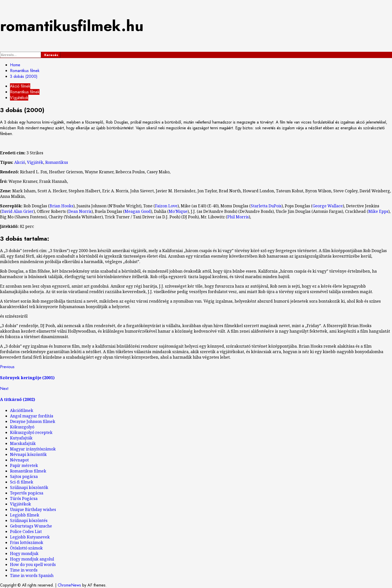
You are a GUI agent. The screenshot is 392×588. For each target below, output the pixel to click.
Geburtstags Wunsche (31, 526)
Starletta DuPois (266, 206)
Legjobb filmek (25, 515)
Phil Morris (238, 217)
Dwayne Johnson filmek (33, 421)
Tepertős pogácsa (27, 493)
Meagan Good (138, 211)
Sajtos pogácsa (24, 476)
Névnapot (19, 460)
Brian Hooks (61, 206)
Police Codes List (26, 531)
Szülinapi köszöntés (29, 520)
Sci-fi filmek (22, 482)
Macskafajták (23, 443)
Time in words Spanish (32, 575)
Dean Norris (80, 211)
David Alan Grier (17, 211)
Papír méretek (24, 465)
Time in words (24, 570)
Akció (20, 162)
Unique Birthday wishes (33, 509)
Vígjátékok (19, 98)
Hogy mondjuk (24, 553)
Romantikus (57, 162)
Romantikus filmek (25, 92)
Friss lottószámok (27, 542)
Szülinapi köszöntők (29, 487)
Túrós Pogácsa (24, 498)
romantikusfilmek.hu (72, 26)
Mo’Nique (178, 211)
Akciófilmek (22, 410)
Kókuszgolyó (22, 427)
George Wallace (328, 206)
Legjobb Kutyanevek (30, 537)
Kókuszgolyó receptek (31, 432)
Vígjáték (35, 162)
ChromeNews (69, 585)
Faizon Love (166, 206)
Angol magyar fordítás (32, 416)
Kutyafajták (21, 438)
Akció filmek (20, 86)
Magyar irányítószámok (33, 449)
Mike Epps (378, 211)
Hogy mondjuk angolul (32, 559)
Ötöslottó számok (26, 548)
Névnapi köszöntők (28, 454)
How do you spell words (33, 564)
